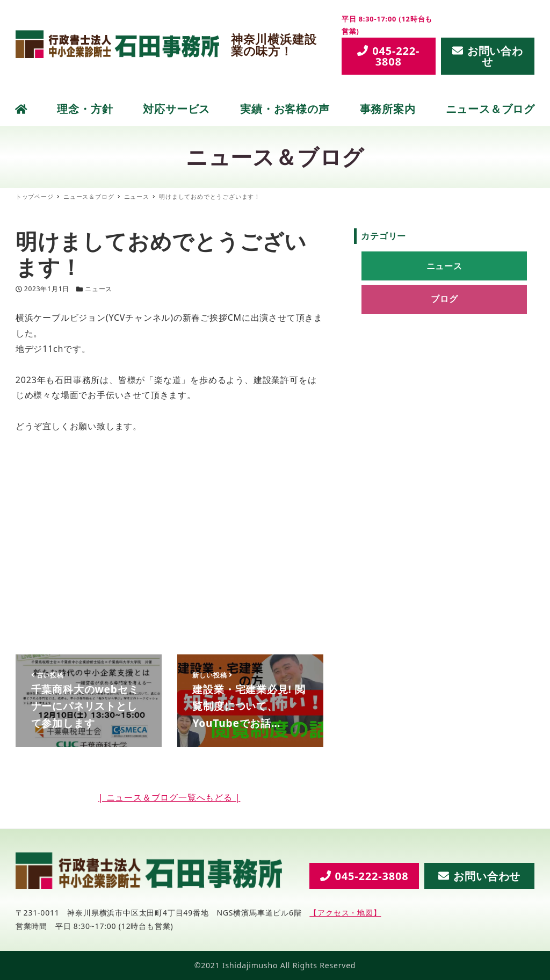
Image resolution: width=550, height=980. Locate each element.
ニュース (99, 289)
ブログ (444, 299)
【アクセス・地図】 (345, 913)
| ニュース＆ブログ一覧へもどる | (169, 797)
